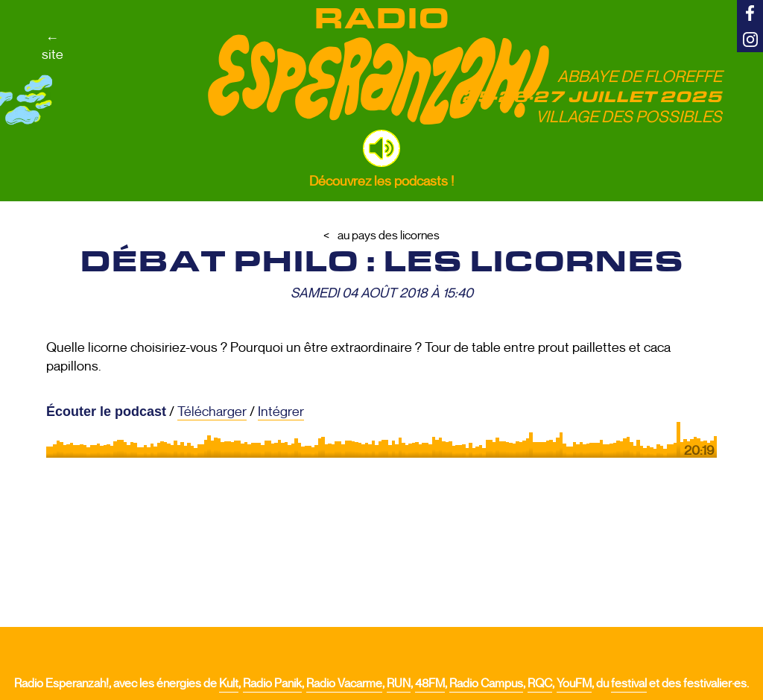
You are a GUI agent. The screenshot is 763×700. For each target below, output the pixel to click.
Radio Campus (486, 684)
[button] (381, 148)
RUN (399, 684)
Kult (229, 684)
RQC (540, 684)
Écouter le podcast (106, 412)
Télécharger (212, 412)
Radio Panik (272, 684)
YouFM (574, 684)
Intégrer (281, 412)
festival (629, 684)
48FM (430, 684)
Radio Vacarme (344, 684)
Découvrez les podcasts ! (381, 181)
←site (53, 46)
